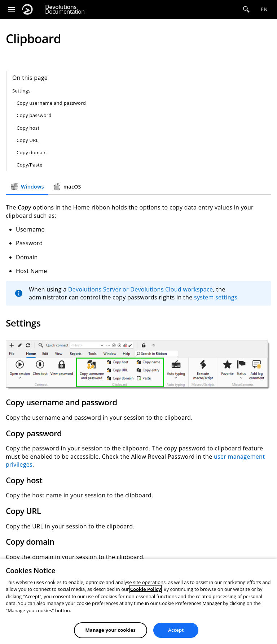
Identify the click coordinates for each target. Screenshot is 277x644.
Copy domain (32, 152)
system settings (216, 297)
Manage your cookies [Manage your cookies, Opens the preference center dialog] (111, 630)
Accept (176, 630)
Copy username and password (51, 103)
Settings (21, 91)
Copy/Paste (30, 165)
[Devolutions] (27, 9)
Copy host (28, 128)
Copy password (34, 115)
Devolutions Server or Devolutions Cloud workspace (140, 289)
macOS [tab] (67, 187)
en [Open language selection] (264, 9)
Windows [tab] (27, 187)
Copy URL (28, 140)
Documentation (65, 9)
